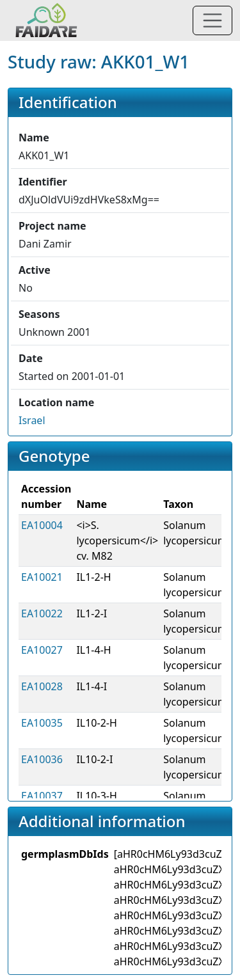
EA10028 (42, 686)
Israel (32, 420)
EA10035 (42, 723)
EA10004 (42, 525)
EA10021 (42, 577)
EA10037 (42, 796)
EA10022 (42, 613)
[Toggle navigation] (212, 20)
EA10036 (42, 759)
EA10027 (42, 650)
